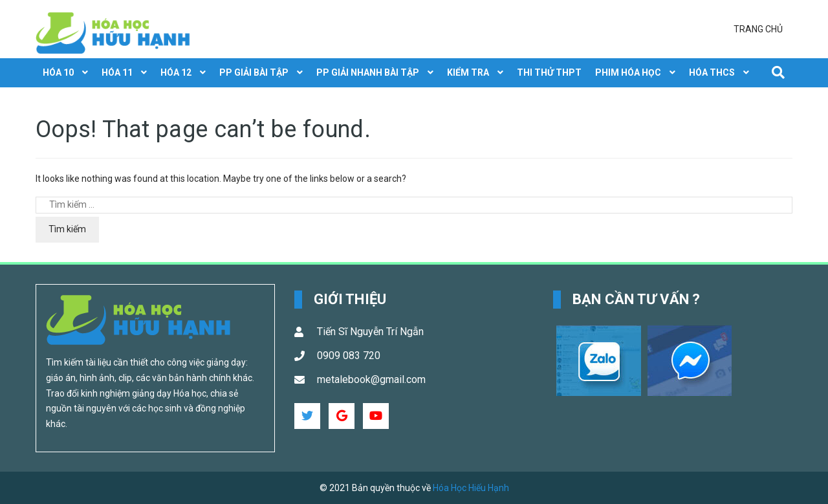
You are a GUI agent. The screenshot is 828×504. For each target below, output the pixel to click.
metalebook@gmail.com (371, 379)
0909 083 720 (349, 356)
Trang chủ (758, 29)
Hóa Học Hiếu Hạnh (471, 488)
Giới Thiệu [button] (350, 299)
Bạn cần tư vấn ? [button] (637, 299)
